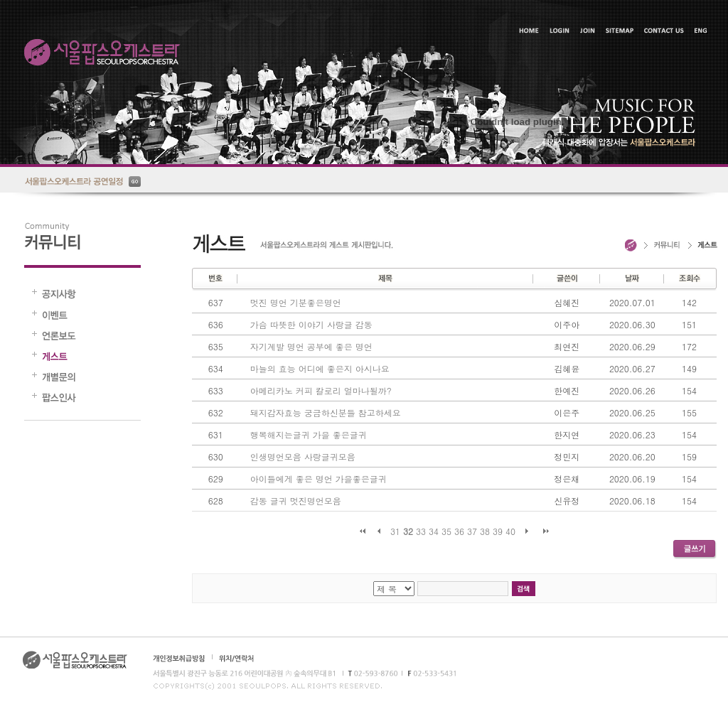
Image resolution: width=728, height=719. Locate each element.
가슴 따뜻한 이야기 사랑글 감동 (311, 324)
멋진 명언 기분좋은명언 (296, 302)
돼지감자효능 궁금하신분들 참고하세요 (326, 412)
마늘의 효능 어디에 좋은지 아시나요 (320, 368)
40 (510, 531)
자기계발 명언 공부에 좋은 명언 (311, 346)
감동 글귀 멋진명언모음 (296, 501)
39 (498, 531)
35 (446, 531)
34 (434, 531)
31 (395, 531)
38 (485, 531)
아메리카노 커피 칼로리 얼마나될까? (321, 390)
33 (421, 531)
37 (472, 531)
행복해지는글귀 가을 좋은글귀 (309, 434)
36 (459, 531)
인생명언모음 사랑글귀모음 (303, 456)
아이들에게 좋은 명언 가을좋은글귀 (318, 479)
